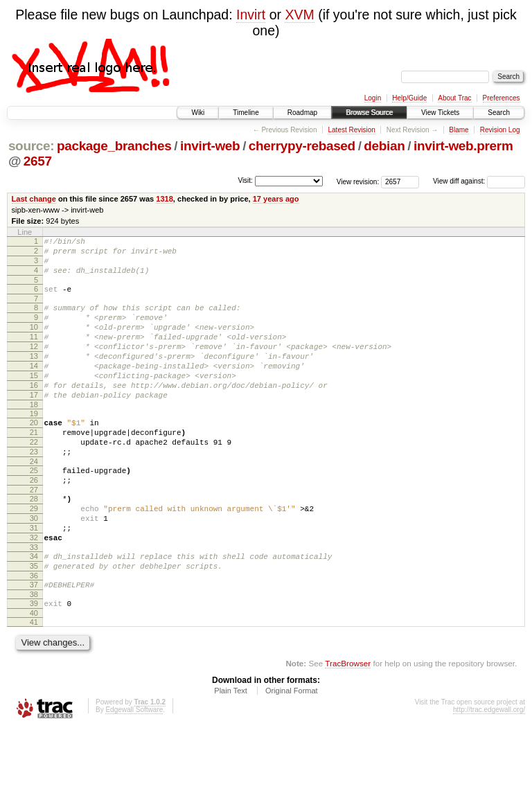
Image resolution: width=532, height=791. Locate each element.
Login (373, 98)
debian (384, 146)
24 (34, 501)
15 (34, 400)
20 (34, 454)
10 (34, 341)
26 (34, 522)
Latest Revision (351, 130)
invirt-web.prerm (463, 146)
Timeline (246, 113)
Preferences (502, 98)
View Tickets (440, 113)
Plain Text (231, 753)
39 (34, 664)
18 (34, 436)
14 (34, 389)
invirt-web (210, 146)
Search (499, 113)
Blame (459, 130)
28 (34, 542)
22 (34, 477)
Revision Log (500, 130)
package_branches (114, 146)
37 (34, 643)
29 (34, 554)
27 (34, 533)
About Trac (454, 98)
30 (34, 566)
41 (34, 684)
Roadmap (302, 113)
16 (34, 412)
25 (34, 510)
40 (34, 675)
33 (34, 601)
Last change (34, 199)
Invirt (251, 15)
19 (34, 445)
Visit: (245, 180)
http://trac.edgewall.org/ (489, 772)
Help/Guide (409, 98)
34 (34, 610)
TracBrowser (348, 726)
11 (34, 353)
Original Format (292, 753)
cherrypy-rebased (302, 146)
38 (34, 655)
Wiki (198, 113)
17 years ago (276, 199)
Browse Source (369, 113)
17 (34, 424)
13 (34, 377)
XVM (299, 15)
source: (31, 146)
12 (34, 365)
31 (34, 578)
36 (34, 634)
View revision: (358, 181)
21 (34, 465)
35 (34, 622)
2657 (38, 161)
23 (34, 489)
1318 (165, 199)
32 (34, 589)
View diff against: (479, 181)
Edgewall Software (134, 772)
